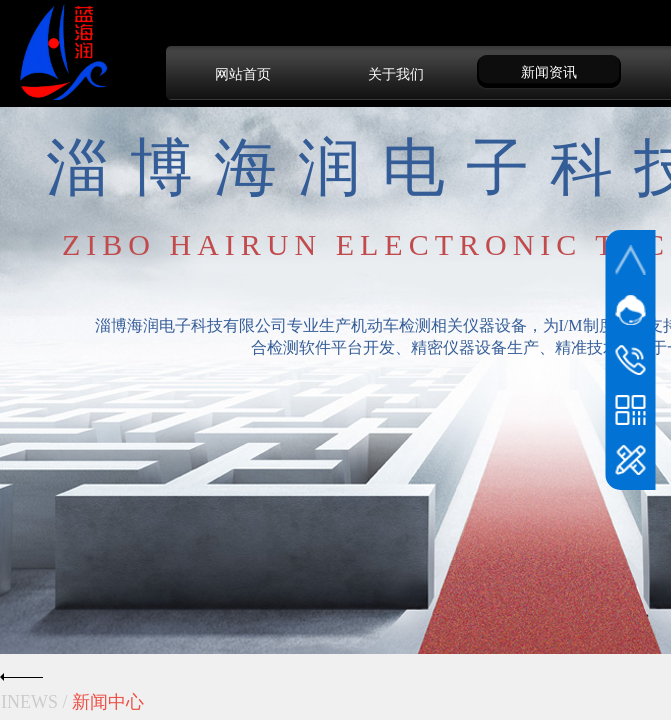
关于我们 (396, 74)
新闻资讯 (549, 72)
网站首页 (243, 74)
